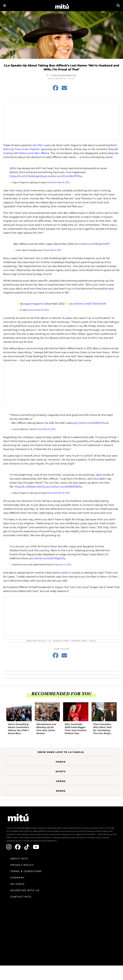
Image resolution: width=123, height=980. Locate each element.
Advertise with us (25, 890)
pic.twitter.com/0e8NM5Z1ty (64, 487)
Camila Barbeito (64, 75)
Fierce (61, 762)
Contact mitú (21, 897)
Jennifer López (79, 641)
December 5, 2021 (52, 250)
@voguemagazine (32, 304)
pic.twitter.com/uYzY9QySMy (47, 558)
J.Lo (50, 641)
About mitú (19, 859)
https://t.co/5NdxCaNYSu (30, 487)
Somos (61, 791)
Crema (61, 781)
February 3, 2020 (63, 564)
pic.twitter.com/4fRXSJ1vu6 (91, 423)
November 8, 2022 (60, 182)
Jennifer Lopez (42, 145)
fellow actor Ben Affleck (34, 153)
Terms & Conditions (26, 871)
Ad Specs (17, 884)
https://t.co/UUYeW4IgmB (26, 176)
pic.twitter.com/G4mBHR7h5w (63, 176)
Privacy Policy (22, 865)
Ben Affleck (39, 641)
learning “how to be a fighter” (22, 149)
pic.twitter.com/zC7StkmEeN (88, 304)
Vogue (92, 641)
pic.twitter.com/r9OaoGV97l (92, 244)
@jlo (99, 475)
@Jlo (13, 168)
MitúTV (61, 771)
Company (17, 878)
